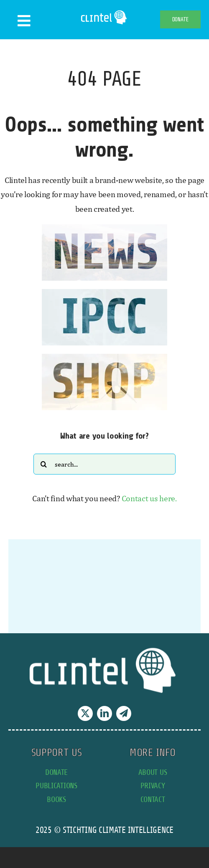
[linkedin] (104, 713)
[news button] (104, 228)
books (56, 799)
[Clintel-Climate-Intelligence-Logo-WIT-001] (104, 12)
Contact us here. (149, 498)
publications (56, 786)
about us (153, 772)
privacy (153, 786)
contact (153, 799)
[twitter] (85, 713)
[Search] (44, 464)
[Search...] (104, 464)
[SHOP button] (104, 358)
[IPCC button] (104, 293)
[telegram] (124, 713)
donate (56, 772)
